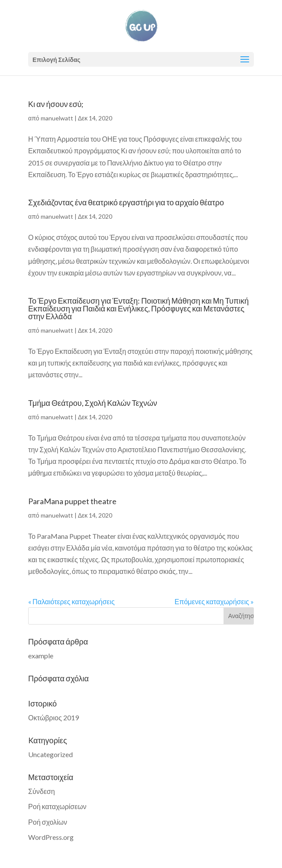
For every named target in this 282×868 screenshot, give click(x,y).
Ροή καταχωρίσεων (57, 806)
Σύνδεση (41, 791)
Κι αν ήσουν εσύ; (56, 104)
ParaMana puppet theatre (72, 501)
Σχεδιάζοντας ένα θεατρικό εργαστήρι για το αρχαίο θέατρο (126, 202)
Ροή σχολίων (48, 822)
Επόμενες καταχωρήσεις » (214, 601)
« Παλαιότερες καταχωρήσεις (71, 601)
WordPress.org (51, 837)
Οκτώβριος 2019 (53, 717)
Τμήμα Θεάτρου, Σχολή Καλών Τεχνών (93, 403)
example (41, 656)
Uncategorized (50, 754)
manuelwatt (57, 118)
